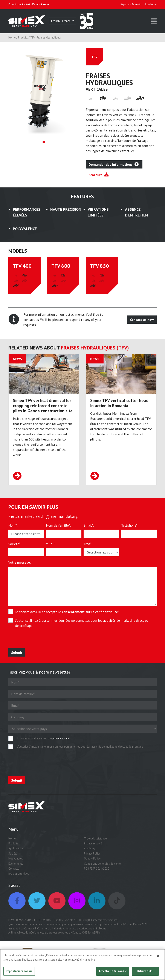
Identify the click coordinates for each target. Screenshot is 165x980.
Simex (14, 933)
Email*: (89, 525)
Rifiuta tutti (145, 973)
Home (12, 38)
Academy (151, 4)
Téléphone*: (130, 525)
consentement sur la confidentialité (90, 612)
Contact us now (142, 320)
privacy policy (61, 738)
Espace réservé (131, 4)
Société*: (15, 544)
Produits (23, 38)
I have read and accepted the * (44, 738)
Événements (16, 864)
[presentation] (40, 640)
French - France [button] (61, 21)
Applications (16, 848)
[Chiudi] (158, 957)
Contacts (14, 869)
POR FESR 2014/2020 (97, 869)
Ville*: (50, 544)
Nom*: (13, 525)
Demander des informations (114, 164)
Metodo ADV (27, 933)
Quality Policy (92, 859)
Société (13, 854)
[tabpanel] (44, 91)
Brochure (99, 175)
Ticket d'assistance (95, 839)
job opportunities (19, 874)
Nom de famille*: (58, 525)
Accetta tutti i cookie (113, 973)
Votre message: (20, 562)
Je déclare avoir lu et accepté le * (67, 612)
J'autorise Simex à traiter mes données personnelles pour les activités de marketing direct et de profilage (82, 623)
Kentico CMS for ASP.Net (87, 933)
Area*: (88, 544)
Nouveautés (16, 859)
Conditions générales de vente (102, 864)
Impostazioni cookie (19, 973)
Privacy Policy (92, 854)
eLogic (44, 933)
